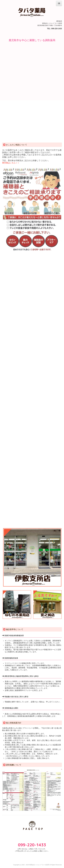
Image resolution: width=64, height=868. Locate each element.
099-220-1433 (57, 29)
